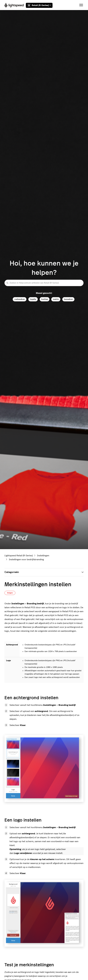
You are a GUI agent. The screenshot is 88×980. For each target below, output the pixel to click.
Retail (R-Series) (39, 5)
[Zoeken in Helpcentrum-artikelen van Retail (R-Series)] (44, 283)
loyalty (33, 299)
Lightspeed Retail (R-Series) (19, 556)
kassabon (68, 299)
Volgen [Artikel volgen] (10, 593)
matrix (56, 299)
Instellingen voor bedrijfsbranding (26, 560)
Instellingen (43, 556)
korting (45, 299)
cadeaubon (20, 299)
